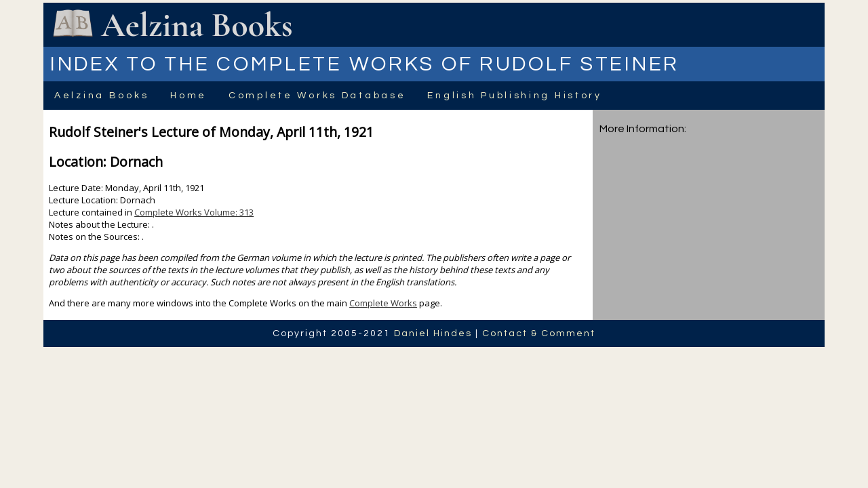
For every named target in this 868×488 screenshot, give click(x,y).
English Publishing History (514, 96)
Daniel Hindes (433, 333)
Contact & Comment (539, 333)
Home (189, 96)
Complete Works (383, 303)
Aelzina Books (101, 96)
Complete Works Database (317, 96)
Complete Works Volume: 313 (194, 212)
